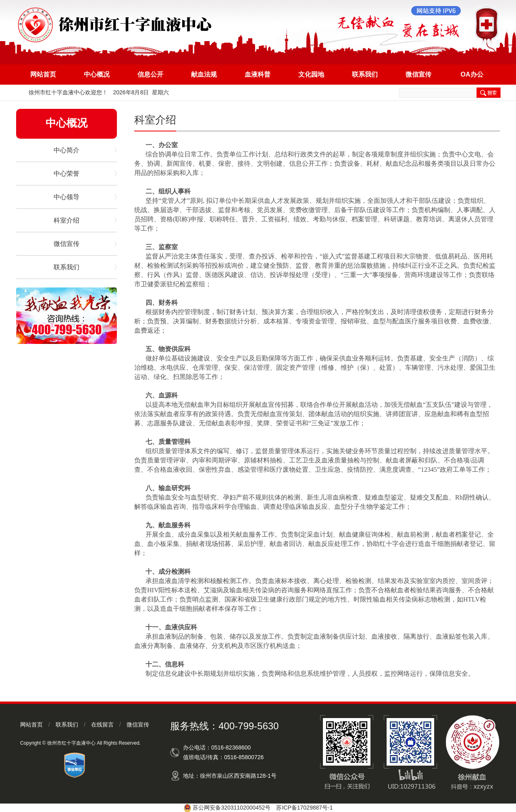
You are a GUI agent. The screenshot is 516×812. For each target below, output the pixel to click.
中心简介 (67, 150)
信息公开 (150, 74)
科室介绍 (67, 220)
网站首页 (43, 74)
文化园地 (311, 74)
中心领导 (67, 197)
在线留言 (102, 725)
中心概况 (97, 74)
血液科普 (258, 74)
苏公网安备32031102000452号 (232, 808)
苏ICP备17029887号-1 (304, 808)
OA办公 (472, 74)
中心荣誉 (67, 174)
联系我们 (365, 74)
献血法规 (204, 74)
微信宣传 (418, 74)
